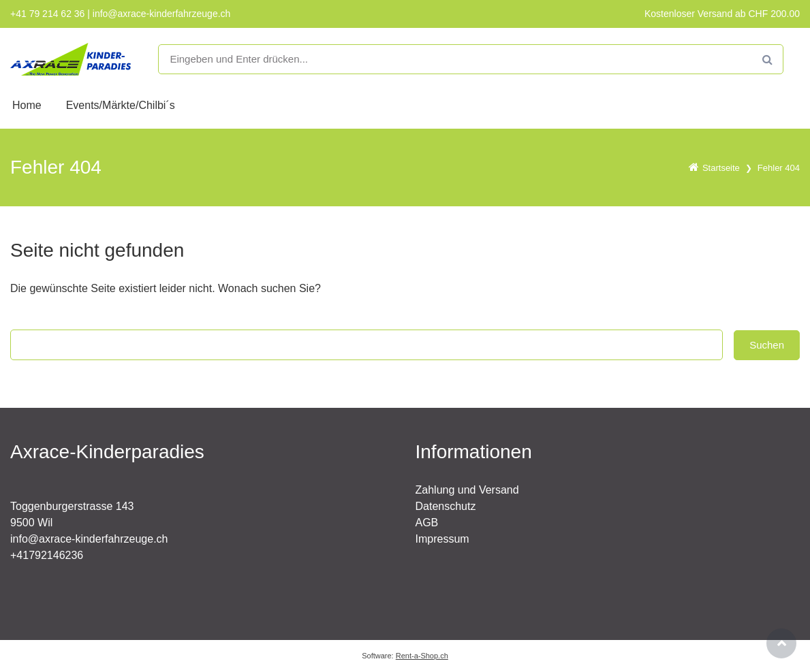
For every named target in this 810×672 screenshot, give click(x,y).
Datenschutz (446, 506)
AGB (427, 523)
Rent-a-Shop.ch (422, 656)
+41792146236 (47, 555)
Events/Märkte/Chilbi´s (121, 105)
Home (27, 105)
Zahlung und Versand (467, 490)
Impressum (442, 539)
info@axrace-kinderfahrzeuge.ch (89, 539)
